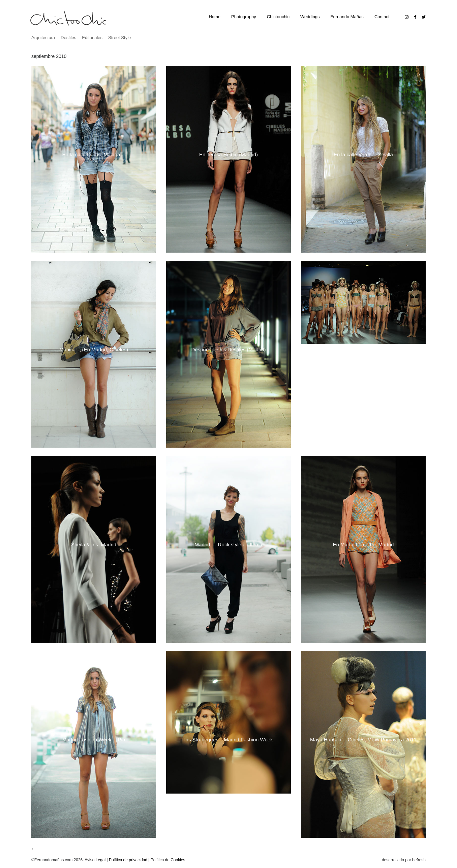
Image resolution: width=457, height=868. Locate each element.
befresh (419, 860)
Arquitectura (43, 38)
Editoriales (92, 38)
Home (215, 17)
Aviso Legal (95, 860)
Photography (244, 17)
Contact (382, 17)
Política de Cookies (168, 860)
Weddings (310, 17)
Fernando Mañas (347, 17)
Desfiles (68, 38)
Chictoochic (278, 17)
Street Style (119, 38)
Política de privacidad (128, 860)
